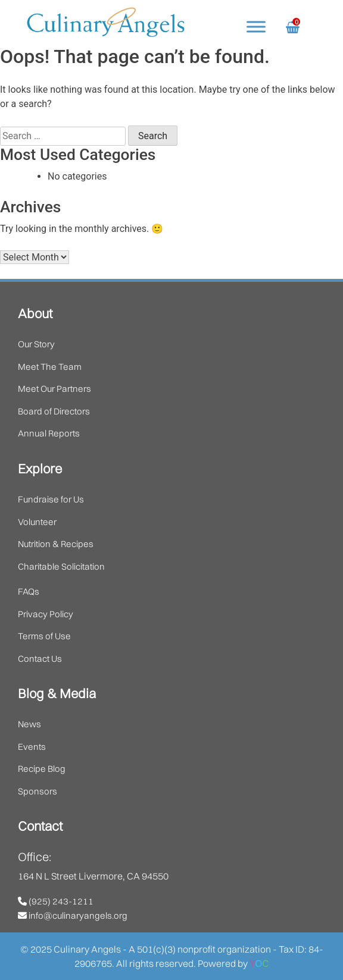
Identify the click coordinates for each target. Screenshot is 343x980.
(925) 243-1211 (56, 901)
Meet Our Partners (54, 389)
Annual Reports (49, 433)
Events (32, 747)
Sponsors (38, 791)
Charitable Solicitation (61, 566)
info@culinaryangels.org (73, 915)
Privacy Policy (46, 614)
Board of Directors (54, 411)
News (29, 724)
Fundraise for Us (51, 499)
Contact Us (40, 659)
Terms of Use (44, 636)
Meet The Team (50, 367)
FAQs (29, 591)
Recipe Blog (42, 769)
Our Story (36, 344)
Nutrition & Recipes (56, 544)
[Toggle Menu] (256, 26)
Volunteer (37, 522)
